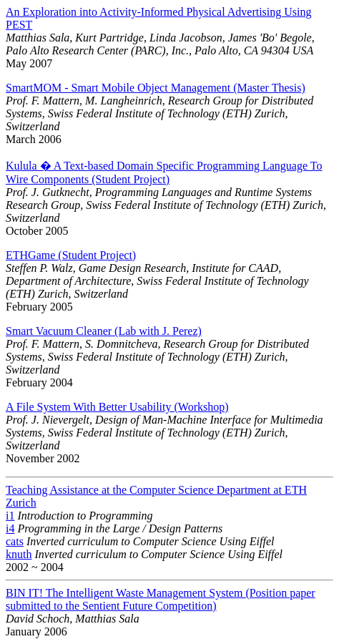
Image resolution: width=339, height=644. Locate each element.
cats (15, 541)
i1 (10, 516)
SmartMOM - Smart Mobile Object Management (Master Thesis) (156, 88)
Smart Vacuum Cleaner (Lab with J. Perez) (104, 331)
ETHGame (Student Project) (71, 255)
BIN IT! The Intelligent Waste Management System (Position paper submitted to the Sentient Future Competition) (161, 599)
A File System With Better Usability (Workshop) (117, 407)
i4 (10, 528)
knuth (19, 554)
